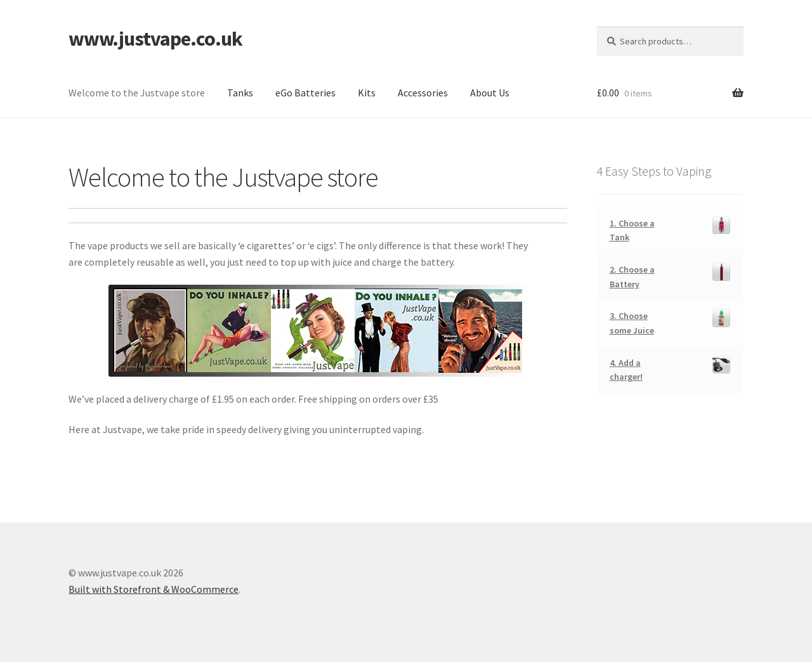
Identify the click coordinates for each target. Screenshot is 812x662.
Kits (367, 93)
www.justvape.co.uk (155, 39)
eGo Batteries (305, 93)
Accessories (423, 93)
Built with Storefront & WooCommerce (154, 589)
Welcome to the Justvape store (137, 93)
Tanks (240, 93)
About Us (490, 93)
